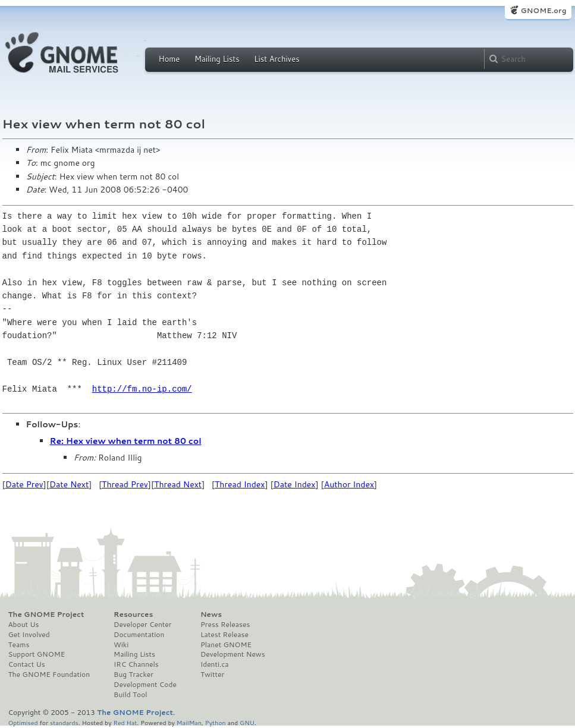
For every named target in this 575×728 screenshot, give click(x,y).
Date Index (295, 484)
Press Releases (225, 625)
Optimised (23, 722)
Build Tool (130, 695)
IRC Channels (136, 664)
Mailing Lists (217, 59)
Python (216, 722)
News (211, 614)
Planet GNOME (226, 645)
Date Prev (24, 484)
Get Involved (29, 635)
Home (169, 59)
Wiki (121, 645)
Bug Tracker (133, 675)
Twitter (212, 675)
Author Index (349, 484)
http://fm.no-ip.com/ (142, 389)
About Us (24, 625)
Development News (233, 654)
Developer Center (142, 625)
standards (64, 722)
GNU (247, 722)
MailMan (189, 722)
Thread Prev (125, 484)
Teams (19, 645)
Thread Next (178, 484)
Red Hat (125, 722)
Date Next (69, 484)
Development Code (145, 685)
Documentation (139, 635)
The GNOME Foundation (49, 675)
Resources (133, 614)
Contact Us (27, 664)
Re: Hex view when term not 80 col (126, 441)
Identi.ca (215, 664)
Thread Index (240, 484)
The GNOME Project (46, 614)
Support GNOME (37, 654)
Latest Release (224, 635)
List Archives (276, 59)
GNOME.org (543, 10)
